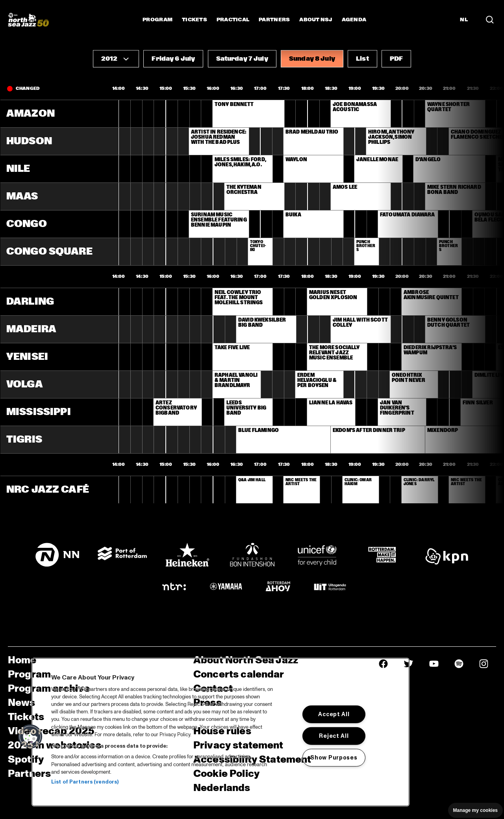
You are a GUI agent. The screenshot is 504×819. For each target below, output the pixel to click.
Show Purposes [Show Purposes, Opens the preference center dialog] (334, 758)
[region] (220, 732)
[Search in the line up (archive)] (490, 20)
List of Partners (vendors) (85, 782)
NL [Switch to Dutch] (464, 20)
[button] (116, 59)
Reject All (334, 736)
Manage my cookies (475, 810)
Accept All (334, 714)
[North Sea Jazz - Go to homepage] (28, 20)
